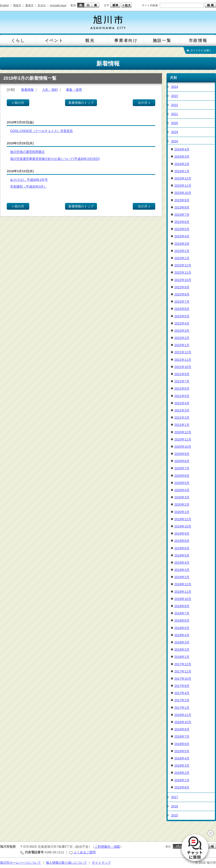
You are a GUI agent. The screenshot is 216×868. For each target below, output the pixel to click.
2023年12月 (183, 178)
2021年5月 (182, 396)
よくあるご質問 (85, 852)
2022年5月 (182, 316)
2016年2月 (182, 773)
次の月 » (144, 103)
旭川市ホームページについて (20, 863)
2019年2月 (182, 577)
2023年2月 (182, 251)
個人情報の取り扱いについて (66, 863)
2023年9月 (182, 200)
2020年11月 (183, 439)
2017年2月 (182, 700)
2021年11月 (183, 360)
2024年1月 (182, 171)
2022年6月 (182, 309)
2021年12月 (183, 352)
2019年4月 (182, 563)
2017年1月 (182, 708)
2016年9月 (182, 729)
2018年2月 (182, 650)
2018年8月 (182, 606)
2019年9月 (182, 534)
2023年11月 (183, 186)
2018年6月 (182, 620)
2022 (174, 105)
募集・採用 (74, 90)
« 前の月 (18, 103)
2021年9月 (182, 374)
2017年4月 (182, 693)
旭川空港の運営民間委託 (27, 152)
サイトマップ (101, 863)
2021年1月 (182, 425)
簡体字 (17, 5)
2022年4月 (182, 323)
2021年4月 (182, 403)
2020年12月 (183, 432)
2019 (174, 132)
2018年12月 (183, 584)
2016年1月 (182, 780)
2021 (174, 114)
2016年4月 (182, 758)
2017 (174, 797)
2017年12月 (183, 664)
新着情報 (27, 90)
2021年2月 (182, 418)
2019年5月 (182, 555)
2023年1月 (182, 258)
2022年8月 (182, 294)
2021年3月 (182, 410)
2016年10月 (183, 722)
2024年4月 (182, 149)
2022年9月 (182, 287)
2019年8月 (182, 541)
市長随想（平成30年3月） (28, 186)
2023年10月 (183, 193)
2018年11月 (183, 592)
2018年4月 (182, 635)
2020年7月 (182, 468)
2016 (174, 806)
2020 (174, 123)
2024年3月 (182, 157)
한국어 (42, 5)
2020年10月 (183, 447)
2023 (174, 96)
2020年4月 (182, 490)
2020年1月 (182, 512)
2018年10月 (183, 599)
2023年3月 (182, 244)
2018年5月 (182, 628)
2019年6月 (182, 548)
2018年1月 (182, 657)
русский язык (58, 5)
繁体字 (29, 5)
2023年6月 (182, 222)
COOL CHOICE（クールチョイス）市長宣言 (42, 131)
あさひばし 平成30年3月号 (29, 180)
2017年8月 (182, 686)
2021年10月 (183, 367)
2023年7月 (182, 215)
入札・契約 (50, 90)
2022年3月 (182, 331)
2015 (174, 815)
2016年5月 (182, 751)
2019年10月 (183, 526)
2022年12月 (183, 265)
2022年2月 (182, 338)
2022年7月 (182, 302)
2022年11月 (183, 273)
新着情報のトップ (81, 103)
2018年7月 (182, 613)
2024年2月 (182, 164)
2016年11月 (183, 715)
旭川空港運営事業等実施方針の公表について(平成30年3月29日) (55, 159)
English (4, 5)
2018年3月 (182, 642)
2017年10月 (183, 679)
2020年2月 (182, 504)
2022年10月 (183, 280)
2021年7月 (182, 381)
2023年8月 (182, 207)
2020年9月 (182, 454)
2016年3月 (182, 766)
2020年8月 (182, 461)
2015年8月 (182, 787)
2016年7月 (182, 736)
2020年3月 (182, 497)
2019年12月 (183, 519)
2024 (174, 87)
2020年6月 (182, 476)
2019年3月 (182, 570)
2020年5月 (182, 483)
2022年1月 (182, 345)
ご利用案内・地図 (107, 847)
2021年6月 (182, 389)
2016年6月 (182, 744)
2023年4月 (182, 236)
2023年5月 (182, 229)
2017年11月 (183, 671)
